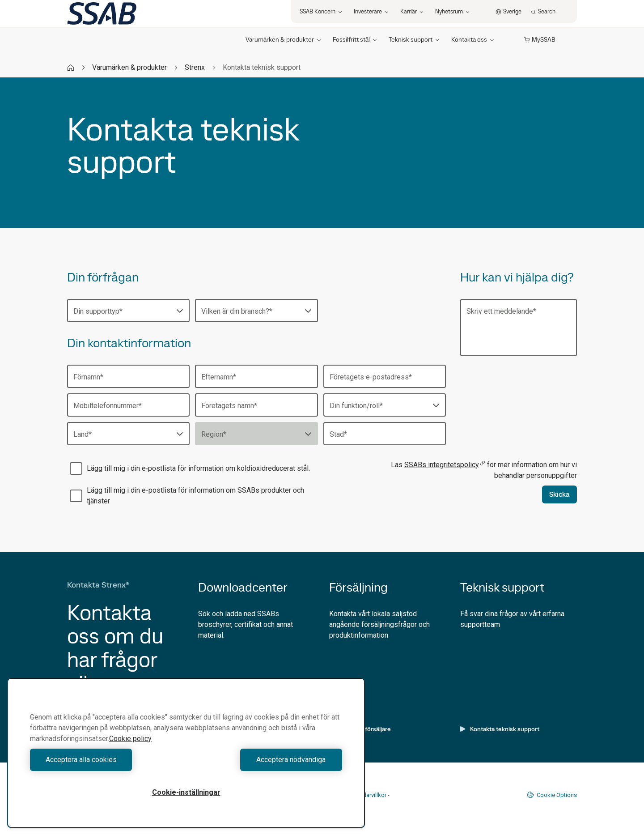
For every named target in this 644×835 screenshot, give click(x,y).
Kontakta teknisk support (500, 729)
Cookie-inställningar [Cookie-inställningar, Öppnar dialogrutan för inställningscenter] (186, 792)
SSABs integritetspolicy (445, 465)
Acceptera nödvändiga (266, 760)
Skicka (559, 494)
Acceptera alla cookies (106, 760)
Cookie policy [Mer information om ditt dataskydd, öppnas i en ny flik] (130, 739)
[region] (186, 753)
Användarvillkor (366, 795)
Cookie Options (552, 795)
